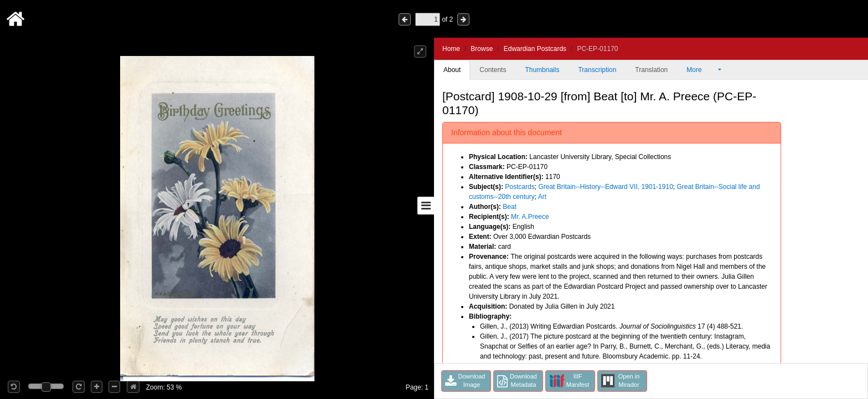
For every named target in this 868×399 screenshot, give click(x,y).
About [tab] (452, 70)
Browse (482, 49)
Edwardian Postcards (535, 49)
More (701, 70)
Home (451, 49)
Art (542, 197)
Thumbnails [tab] (542, 70)
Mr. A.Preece (530, 217)
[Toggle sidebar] (426, 206)
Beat (510, 207)
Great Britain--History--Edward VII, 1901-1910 (605, 187)
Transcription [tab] (597, 70)
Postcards (520, 187)
